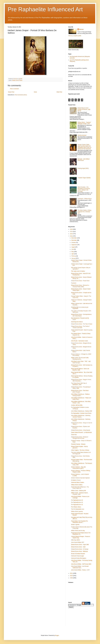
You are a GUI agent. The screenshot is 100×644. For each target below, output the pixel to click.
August (73, 247)
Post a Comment (14, 89)
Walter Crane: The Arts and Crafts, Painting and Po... (80, 358)
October (74, 243)
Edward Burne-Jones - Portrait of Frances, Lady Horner (84, 109)
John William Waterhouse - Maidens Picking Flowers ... (80, 395)
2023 (72, 229)
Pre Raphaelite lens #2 (77, 502)
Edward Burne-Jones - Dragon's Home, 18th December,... (81, 380)
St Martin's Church (76, 480)
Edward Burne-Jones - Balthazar (79, 551)
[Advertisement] (77, 618)
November (74, 240)
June (73, 249)
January (74, 258)
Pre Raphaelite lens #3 (77, 500)
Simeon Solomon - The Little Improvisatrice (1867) (78, 468)
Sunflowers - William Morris (85, 199)
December (74, 238)
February (74, 256)
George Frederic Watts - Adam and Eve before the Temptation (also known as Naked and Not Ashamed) (84, 147)
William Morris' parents (77, 511)
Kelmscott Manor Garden (78, 482)
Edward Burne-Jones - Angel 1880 (80, 545)
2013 (72, 234)
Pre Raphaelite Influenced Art (45, 9)
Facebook (74, 283)
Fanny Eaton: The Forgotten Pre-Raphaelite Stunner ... (80, 522)
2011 (72, 573)
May (73, 252)
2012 (72, 236)
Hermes (81, 29)
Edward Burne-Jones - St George (80, 549)
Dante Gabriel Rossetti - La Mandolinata (81, 432)
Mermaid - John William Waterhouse (84, 160)
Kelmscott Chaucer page (77, 556)
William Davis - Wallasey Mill (78, 491)
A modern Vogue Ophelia (84, 178)
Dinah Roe (74, 435)
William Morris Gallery (77, 485)
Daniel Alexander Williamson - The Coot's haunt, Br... (80, 488)
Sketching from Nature (77, 322)
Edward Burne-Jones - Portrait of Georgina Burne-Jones (80, 438)
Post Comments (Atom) (21, 95)
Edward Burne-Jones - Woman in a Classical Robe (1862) (80, 286)
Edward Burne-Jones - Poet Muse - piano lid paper (80, 391)
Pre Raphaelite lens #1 (77, 505)
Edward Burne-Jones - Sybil (78, 547)
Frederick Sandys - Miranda (78, 444)
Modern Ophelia (75, 525)
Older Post (59, 92)
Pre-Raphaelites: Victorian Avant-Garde (81, 413)
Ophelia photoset (82, 135)
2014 (72, 231)
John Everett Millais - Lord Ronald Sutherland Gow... (80, 567)
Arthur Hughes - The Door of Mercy (80, 450)
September (74, 245)
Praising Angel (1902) (83, 168)
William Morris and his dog (78, 531)
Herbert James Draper (17, 80)
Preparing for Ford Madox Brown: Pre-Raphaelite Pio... (81, 533)
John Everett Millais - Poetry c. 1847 (80, 570)
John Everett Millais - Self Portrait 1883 (81, 564)
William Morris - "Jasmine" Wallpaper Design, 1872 (84, 123)
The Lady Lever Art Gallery (78, 271)
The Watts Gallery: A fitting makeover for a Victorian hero (84, 212)
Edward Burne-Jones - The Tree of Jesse (82, 324)
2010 (72, 576)
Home (35, 92)
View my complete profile (75, 36)
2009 (72, 578)
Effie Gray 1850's (76, 540)
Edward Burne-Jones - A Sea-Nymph (81, 430)
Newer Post (11, 92)
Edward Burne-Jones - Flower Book (80, 281)
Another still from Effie (77, 405)
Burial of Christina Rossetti (78, 554)
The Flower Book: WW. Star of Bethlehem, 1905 (79, 384)
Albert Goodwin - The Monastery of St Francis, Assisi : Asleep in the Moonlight (84, 189)
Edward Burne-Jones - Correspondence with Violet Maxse (81, 315)
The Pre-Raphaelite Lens (78, 509)
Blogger (57, 635)
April (73, 254)
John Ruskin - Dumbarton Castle (79, 341)
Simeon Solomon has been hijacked (80, 478)
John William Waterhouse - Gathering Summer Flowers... (81, 416)
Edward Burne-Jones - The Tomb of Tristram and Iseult (80, 327)
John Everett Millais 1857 (78, 542)
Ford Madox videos (76, 507)
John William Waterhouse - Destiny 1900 (82, 411)
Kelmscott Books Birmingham (79, 558)
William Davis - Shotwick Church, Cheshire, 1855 (80, 493)
